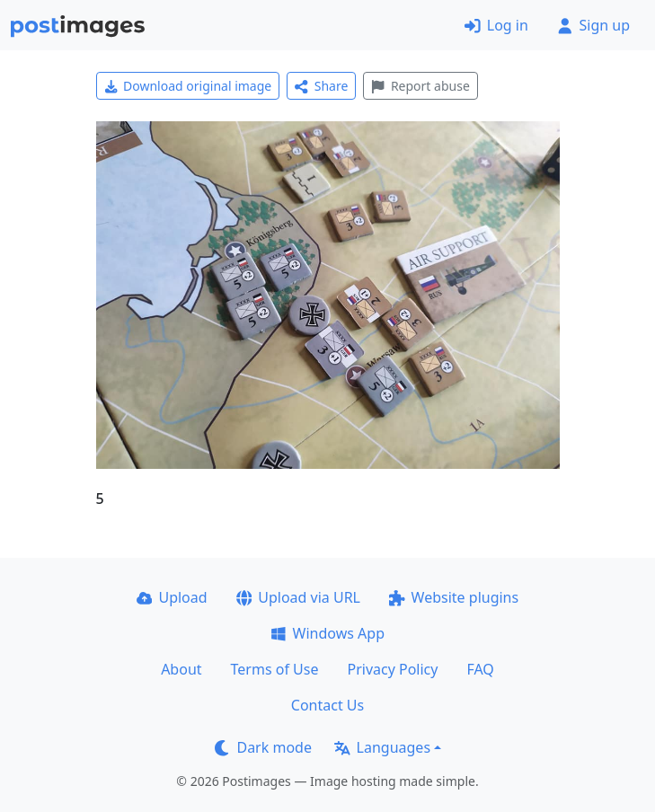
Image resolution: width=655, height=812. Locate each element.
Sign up (593, 25)
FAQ (480, 669)
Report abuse (420, 86)
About (181, 669)
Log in (496, 25)
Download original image (188, 86)
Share (321, 86)
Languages (382, 747)
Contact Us (327, 705)
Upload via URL (298, 597)
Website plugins (454, 597)
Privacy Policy (392, 669)
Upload (172, 597)
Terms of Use (275, 669)
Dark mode (263, 747)
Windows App (327, 633)
